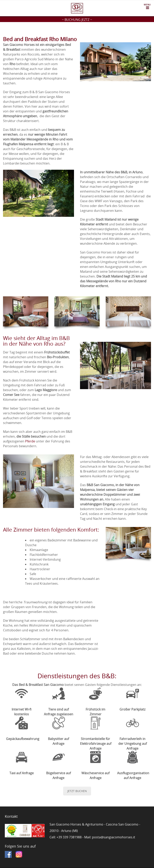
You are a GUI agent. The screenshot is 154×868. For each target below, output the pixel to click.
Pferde (30, 441)
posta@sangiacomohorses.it (114, 837)
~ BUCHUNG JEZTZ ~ (77, 20)
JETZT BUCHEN (77, 791)
